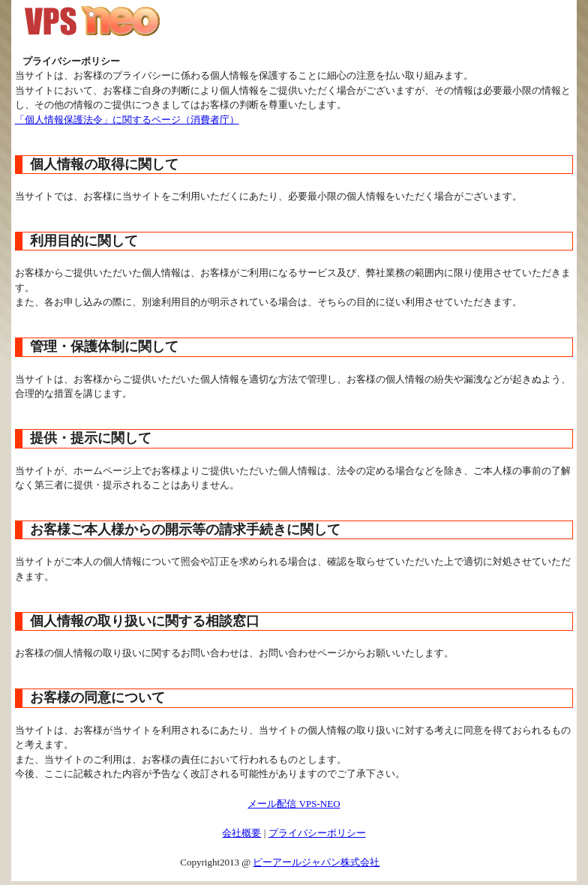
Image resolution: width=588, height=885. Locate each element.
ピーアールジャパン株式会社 (316, 862)
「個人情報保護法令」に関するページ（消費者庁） (127, 120)
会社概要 (241, 833)
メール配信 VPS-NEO (294, 804)
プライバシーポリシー (317, 833)
